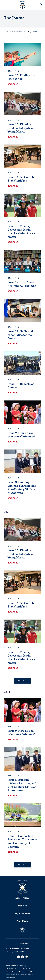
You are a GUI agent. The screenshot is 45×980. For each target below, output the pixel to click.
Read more (13, 84)
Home (6, 32)
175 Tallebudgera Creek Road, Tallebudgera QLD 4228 (18, 950)
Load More (22, 681)
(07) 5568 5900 (23, 944)
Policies (22, 906)
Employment (22, 898)
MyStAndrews (23, 914)
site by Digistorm (11, 978)
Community (18, 32)
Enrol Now (22, 922)
